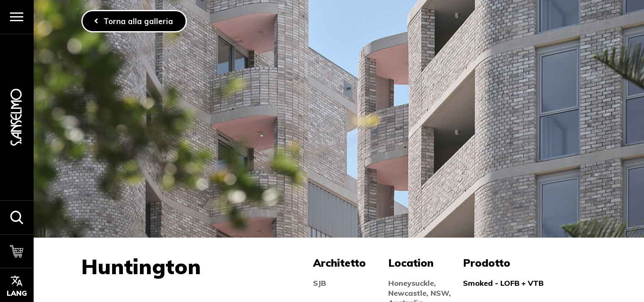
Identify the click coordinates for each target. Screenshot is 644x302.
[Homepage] (17, 117)
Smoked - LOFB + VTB (503, 283)
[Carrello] (17, 251)
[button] (17, 217)
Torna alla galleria (138, 21)
